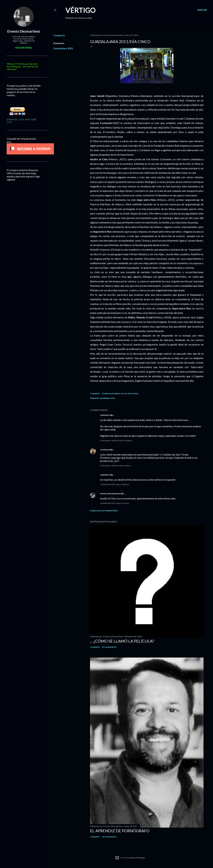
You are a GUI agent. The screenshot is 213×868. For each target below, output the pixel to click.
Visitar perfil (24, 48)
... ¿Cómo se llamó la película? (122, 641)
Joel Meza (105, 450)
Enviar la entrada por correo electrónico (120, 393)
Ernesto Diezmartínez (110, 494)
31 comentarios (109, 647)
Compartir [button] (59, 35)
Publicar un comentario (104, 511)
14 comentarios (109, 837)
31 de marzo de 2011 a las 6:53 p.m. (116, 466)
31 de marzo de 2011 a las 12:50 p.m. (116, 440)
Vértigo (81, 10)
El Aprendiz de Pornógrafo (120, 831)
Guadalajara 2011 (63, 48)
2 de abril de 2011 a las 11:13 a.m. (115, 503)
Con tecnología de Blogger (130, 858)
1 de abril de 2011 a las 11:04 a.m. (115, 484)
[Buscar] (202, 10)
